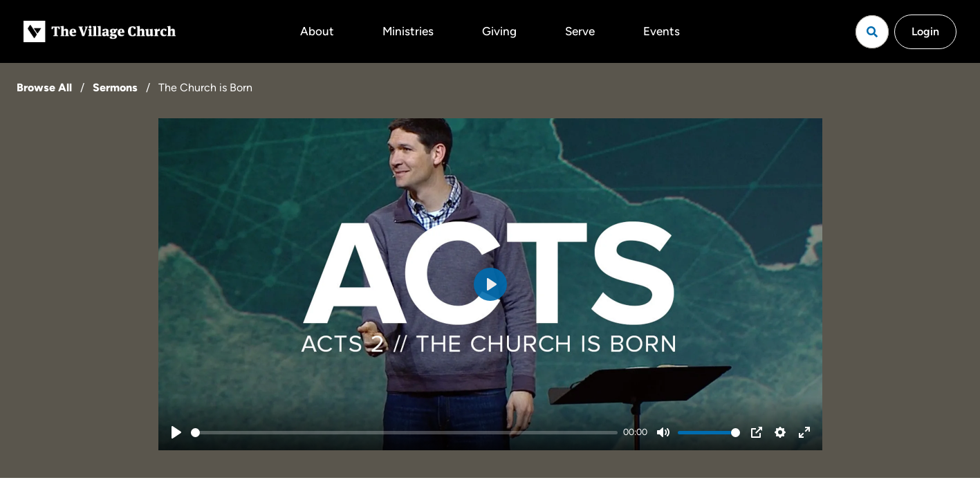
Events (662, 31)
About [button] (317, 31)
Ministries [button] (408, 31)
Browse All (44, 87)
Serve (580, 31)
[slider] (405, 433)
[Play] (176, 432)
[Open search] (872, 32)
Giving (499, 31)
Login (925, 31)
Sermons (115, 87)
